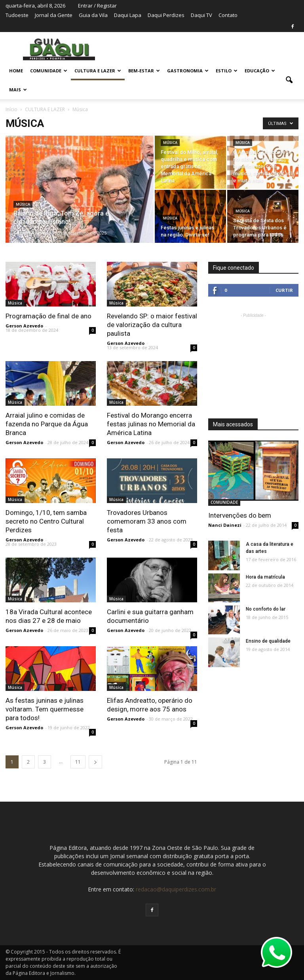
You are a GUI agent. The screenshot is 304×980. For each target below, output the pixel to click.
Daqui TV (201, 15)
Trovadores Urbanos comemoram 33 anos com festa (147, 521)
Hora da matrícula (265, 577)
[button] (289, 80)
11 (78, 762)
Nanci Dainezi (225, 525)
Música (23, 204)
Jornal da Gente (54, 15)
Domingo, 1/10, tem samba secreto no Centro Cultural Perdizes (46, 521)
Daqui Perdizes (166, 15)
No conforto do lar (266, 609)
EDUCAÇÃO (260, 71)
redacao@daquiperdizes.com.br (176, 889)
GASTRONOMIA (188, 71)
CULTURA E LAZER (98, 71)
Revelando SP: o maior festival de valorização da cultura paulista (152, 325)
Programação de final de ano (48, 316)
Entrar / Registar (97, 6)
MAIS (18, 90)
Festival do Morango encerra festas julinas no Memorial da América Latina (151, 424)
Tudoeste (17, 15)
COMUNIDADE (49, 71)
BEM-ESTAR (144, 71)
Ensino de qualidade (268, 641)
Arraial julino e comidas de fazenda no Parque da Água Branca (47, 424)
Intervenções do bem (240, 515)
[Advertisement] (253, 359)
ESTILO (227, 71)
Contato (228, 15)
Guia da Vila (93, 15)
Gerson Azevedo (32, 233)
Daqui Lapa (128, 15)
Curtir (284, 290)
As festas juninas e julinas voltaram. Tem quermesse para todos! (45, 709)
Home (16, 71)
